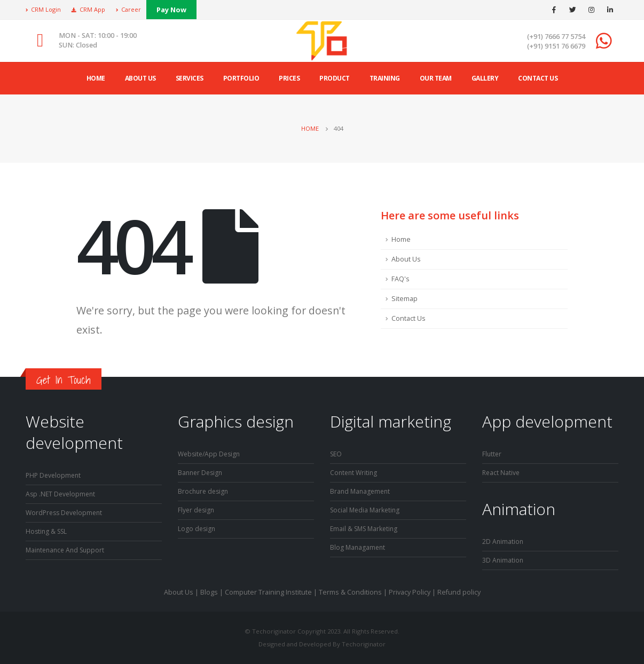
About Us (406, 259)
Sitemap (405, 299)
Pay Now (171, 10)
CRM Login (43, 9)
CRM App (88, 9)
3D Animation (503, 560)
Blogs (209, 592)
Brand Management (362, 491)
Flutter (492, 454)
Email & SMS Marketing (366, 529)
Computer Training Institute (268, 592)
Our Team (436, 78)
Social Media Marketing (367, 510)
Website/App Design (211, 454)
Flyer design (197, 510)
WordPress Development (66, 513)
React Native (502, 473)
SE (334, 454)
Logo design (197, 529)
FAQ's (400, 279)
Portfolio (241, 78)
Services (190, 78)
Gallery (485, 78)
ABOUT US (140, 78)
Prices (289, 78)
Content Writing (355, 473)
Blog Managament (359, 547)
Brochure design (205, 491)
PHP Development (55, 475)
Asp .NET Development (62, 494)
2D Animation (503, 542)
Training (385, 78)
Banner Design (202, 473)
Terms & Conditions (350, 592)
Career (128, 9)
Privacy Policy (410, 592)
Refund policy (459, 592)
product (335, 78)
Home (96, 78)
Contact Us (538, 78)
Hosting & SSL (48, 531)
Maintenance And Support (68, 550)
